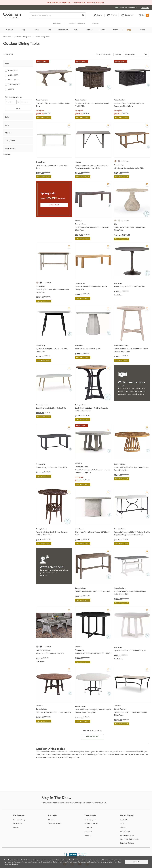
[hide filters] (9, 54)
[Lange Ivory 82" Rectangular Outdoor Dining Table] (54, 162)
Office (116, 30)
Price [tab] (7, 63)
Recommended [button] (130, 55)
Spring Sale (40, 111)
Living (23, 30)
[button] (98, 15)
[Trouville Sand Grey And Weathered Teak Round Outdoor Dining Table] (93, 467)
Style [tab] (7, 125)
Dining (36, 30)
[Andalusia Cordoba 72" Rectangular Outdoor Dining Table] (132, 709)
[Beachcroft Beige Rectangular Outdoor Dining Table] (54, 100)
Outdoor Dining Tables (24, 37)
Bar (49, 30)
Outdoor (89, 30)
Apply (18, 108)
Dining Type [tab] (10, 141)
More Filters (7, 154)
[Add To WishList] (69, 66)
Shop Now (54, 205)
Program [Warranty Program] (127, 835)
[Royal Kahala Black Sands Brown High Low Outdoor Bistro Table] (54, 529)
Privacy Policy (106, 862)
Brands (142, 30)
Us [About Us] (51, 820)
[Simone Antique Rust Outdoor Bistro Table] (132, 283)
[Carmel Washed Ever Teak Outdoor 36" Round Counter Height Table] (132, 346)
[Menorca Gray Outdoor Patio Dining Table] (54, 464)
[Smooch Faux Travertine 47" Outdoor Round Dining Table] (132, 224)
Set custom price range (13, 97)
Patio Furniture (8, 37)
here (16, 864)
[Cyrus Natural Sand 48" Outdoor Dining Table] (132, 647)
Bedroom (10, 30)
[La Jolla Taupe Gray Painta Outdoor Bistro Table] (93, 588)
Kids (76, 30)
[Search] (58, 15)
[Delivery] (123, 827)
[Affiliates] (88, 835)
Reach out (43, 576)
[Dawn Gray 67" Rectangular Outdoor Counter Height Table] (54, 286)
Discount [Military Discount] (91, 824)
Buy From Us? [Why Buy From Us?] (55, 824)
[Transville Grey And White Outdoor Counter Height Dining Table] (132, 588)
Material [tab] (9, 133)
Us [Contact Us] (124, 820)
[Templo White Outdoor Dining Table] (93, 346)
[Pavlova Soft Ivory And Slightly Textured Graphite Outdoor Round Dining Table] (93, 706)
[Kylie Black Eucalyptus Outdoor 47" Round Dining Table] (54, 346)
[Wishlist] (16, 827)
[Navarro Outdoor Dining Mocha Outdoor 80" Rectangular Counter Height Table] (93, 162)
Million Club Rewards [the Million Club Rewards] (129, 839)
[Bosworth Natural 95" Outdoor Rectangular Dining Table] (93, 283)
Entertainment (63, 30)
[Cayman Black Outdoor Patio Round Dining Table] (93, 650)
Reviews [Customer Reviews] (127, 843)
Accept (137, 862)
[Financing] (88, 827)
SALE (129, 30)
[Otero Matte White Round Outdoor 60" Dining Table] (93, 529)
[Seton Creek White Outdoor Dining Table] (54, 405)
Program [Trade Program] (90, 820)
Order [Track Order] (18, 824)
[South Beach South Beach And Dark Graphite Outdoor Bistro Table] (93, 405)
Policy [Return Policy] (125, 831)
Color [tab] (7, 117)
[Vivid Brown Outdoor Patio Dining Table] (132, 165)
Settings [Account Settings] (19, 820)
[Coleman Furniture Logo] (12, 17)
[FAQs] (122, 824)
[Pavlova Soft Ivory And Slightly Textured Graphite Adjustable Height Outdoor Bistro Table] (132, 529)
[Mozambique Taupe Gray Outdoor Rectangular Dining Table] (93, 224)
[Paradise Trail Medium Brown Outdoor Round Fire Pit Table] (93, 100)
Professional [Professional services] (57, 24)
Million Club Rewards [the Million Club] (77, 24)
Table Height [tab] (10, 148)
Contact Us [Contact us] (145, 7)
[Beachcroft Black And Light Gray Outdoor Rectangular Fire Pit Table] (132, 100)
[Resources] (88, 831)
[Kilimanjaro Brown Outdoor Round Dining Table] (54, 709)
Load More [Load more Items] (92, 737)
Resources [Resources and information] (96, 24)
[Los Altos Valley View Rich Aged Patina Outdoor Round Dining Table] (132, 464)
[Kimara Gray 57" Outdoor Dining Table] (54, 650)
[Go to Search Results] (83, 15)
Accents (102, 30)
